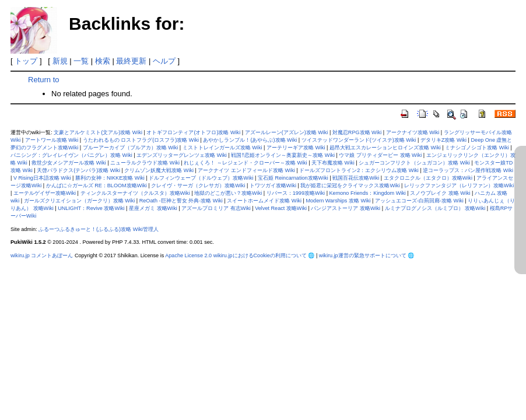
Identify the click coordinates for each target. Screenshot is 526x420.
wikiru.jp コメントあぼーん (42, 256)
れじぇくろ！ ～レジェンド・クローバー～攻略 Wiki (245, 163)
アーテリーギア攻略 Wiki (296, 148)
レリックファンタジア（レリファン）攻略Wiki (459, 185)
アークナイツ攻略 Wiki (413, 132)
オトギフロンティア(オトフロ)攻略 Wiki (193, 132)
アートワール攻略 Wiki (52, 140)
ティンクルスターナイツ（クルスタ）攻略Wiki (135, 193)
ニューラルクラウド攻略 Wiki (145, 163)
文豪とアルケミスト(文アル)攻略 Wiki (98, 132)
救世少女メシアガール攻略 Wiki (69, 163)
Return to (43, 80)
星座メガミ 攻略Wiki (153, 208)
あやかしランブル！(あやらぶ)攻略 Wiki (250, 140)
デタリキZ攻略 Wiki (443, 140)
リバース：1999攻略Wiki (296, 193)
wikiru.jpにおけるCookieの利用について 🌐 (264, 256)
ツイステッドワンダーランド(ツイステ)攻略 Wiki (359, 140)
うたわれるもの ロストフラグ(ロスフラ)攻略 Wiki (141, 140)
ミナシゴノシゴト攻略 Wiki (477, 148)
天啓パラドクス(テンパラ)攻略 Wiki (78, 170)
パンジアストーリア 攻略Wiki (346, 208)
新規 (60, 61)
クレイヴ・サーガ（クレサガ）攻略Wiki (198, 185)
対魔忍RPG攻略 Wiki (357, 132)
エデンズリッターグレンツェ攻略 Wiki (182, 155)
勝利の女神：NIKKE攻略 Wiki (110, 178)
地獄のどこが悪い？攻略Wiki (228, 193)
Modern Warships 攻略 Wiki (338, 201)
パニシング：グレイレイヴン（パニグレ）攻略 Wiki (71, 155)
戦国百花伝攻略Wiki (356, 178)
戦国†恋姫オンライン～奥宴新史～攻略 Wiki (283, 155)
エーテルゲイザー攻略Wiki (45, 193)
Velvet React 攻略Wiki (281, 208)
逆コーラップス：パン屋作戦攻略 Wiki (468, 170)
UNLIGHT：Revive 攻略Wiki (91, 208)
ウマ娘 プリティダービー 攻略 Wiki (380, 155)
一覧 (81, 61)
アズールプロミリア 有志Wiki (216, 208)
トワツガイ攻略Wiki (273, 185)
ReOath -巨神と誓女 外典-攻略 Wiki (181, 201)
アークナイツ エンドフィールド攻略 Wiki (246, 170)
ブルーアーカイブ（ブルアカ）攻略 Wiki (131, 148)
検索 (103, 61)
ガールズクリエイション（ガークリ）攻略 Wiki (80, 201)
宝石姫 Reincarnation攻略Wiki (293, 178)
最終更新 (131, 61)
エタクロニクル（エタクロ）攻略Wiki (428, 178)
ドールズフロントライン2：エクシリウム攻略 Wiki (359, 170)
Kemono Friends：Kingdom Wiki (368, 193)
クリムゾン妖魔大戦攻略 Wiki (159, 170)
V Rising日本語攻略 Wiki (42, 178)
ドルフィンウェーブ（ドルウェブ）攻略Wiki (201, 178)
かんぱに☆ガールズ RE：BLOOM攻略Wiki (97, 185)
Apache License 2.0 (188, 256)
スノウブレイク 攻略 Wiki (440, 193)
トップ (26, 61)
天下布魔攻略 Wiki (333, 163)
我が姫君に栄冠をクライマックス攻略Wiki (350, 185)
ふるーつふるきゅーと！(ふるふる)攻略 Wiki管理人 (99, 229)
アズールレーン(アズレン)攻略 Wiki (287, 132)
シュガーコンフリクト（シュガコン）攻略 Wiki (414, 163)
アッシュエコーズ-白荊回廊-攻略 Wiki (419, 201)
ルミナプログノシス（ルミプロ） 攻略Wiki (435, 208)
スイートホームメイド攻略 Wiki (264, 201)
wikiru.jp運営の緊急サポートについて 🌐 (367, 256)
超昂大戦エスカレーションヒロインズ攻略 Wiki (385, 148)
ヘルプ (164, 61)
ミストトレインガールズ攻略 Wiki (222, 148)
